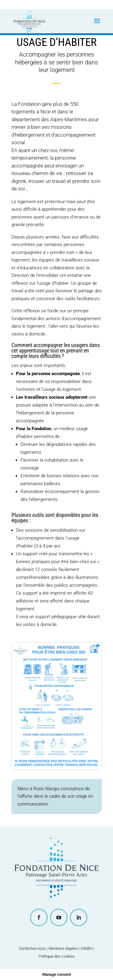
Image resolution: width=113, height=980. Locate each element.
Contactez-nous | (34, 948)
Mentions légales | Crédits (71, 948)
